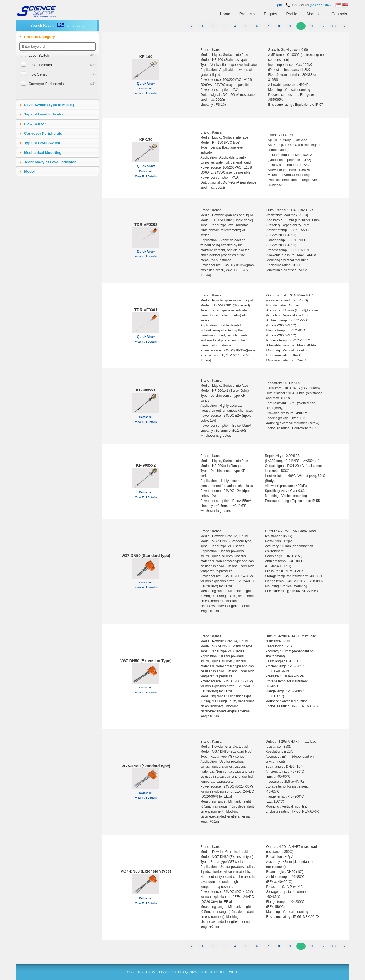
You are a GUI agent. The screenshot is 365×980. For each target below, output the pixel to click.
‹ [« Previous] (192, 26)
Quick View (146, 84)
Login (278, 5)
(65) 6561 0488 (321, 5)
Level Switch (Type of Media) (49, 105)
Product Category (40, 37)
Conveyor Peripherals (46, 84)
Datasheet (146, 88)
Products (247, 14)
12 (323, 26)
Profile (292, 14)
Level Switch (39, 55)
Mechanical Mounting (43, 153)
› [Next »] (345, 26)
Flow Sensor (39, 74)
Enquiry (270, 14)
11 (312, 26)
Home (225, 14)
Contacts (339, 14)
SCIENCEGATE (37, 12)
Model (29, 171)
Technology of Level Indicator (50, 162)
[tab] (57, 37)
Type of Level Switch (42, 143)
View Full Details (146, 93)
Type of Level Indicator (44, 114)
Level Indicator (41, 65)
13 (333, 26)
